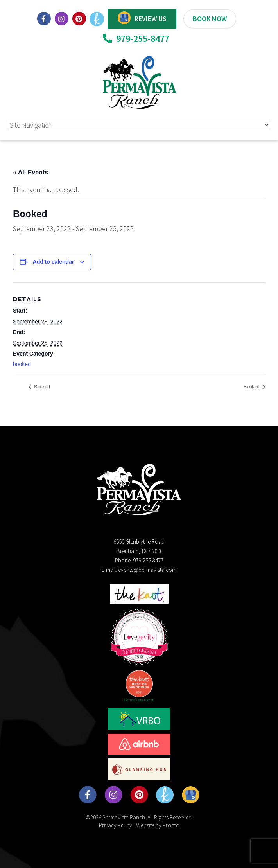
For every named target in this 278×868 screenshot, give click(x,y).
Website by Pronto (158, 825)
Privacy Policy (116, 825)
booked (22, 364)
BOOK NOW (210, 19)
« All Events (30, 172)
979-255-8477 (136, 39)
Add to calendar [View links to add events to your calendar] (54, 262)
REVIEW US (151, 19)
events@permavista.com (147, 570)
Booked (41, 387)
